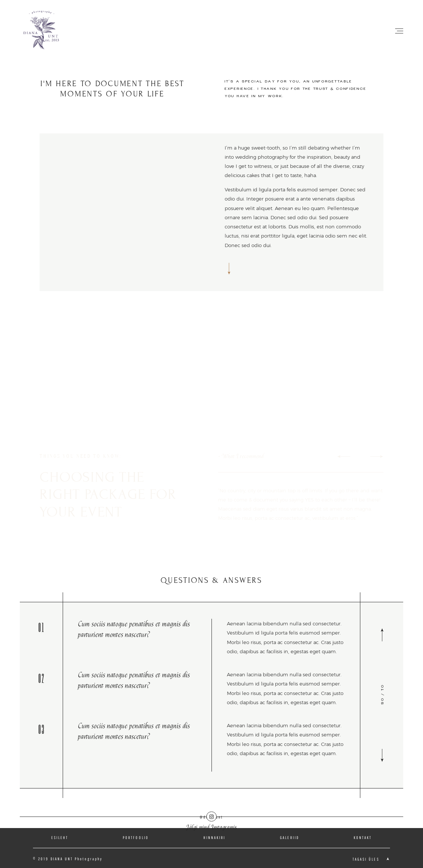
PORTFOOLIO (136, 838)
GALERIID (290, 838)
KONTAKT (363, 838)
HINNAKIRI (215, 838)
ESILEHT (60, 838)
